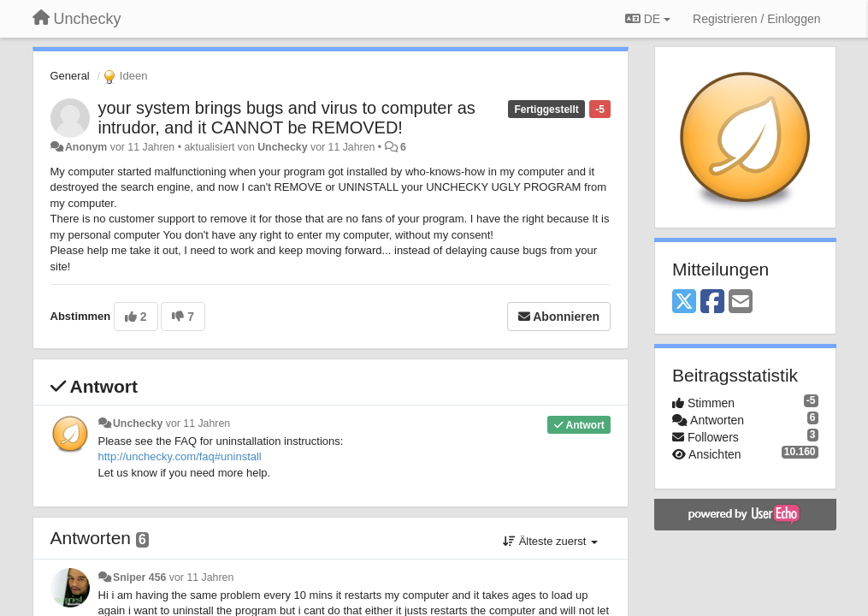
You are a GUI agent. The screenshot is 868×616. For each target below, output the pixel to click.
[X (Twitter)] (684, 302)
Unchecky (282, 147)
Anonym (86, 147)
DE (648, 19)
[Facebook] (712, 302)
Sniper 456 (139, 577)
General (70, 76)
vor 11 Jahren (198, 423)
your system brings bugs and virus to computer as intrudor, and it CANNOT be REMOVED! (287, 118)
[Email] (741, 302)
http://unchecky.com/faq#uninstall (180, 456)
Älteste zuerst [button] (550, 541)
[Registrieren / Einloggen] (756, 19)
